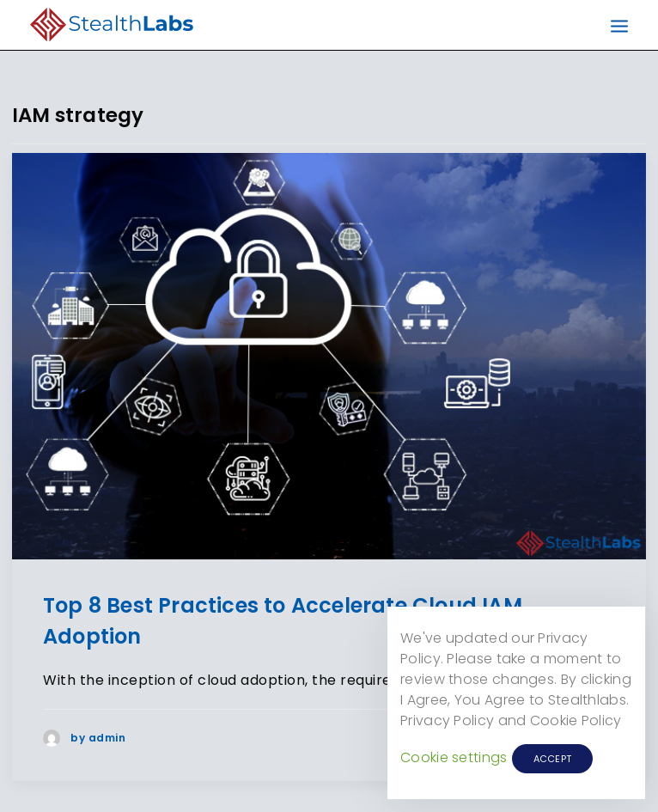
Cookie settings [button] (454, 757)
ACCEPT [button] (553, 759)
